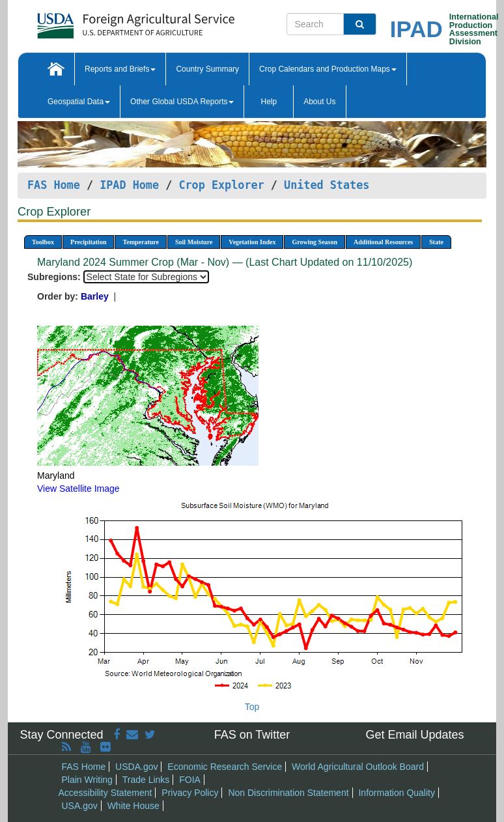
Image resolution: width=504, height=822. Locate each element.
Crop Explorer (221, 185)
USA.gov (80, 806)
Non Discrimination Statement (288, 793)
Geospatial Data (79, 102)
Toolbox (43, 242)
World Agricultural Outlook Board (358, 767)
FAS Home (54, 185)
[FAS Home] (103, 21)
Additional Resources (383, 242)
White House (133, 806)
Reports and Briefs (120, 69)
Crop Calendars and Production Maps (328, 69)
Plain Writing (87, 780)
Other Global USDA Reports (182, 102)
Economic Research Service (225, 767)
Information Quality (397, 793)
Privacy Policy (190, 793)
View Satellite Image (78, 489)
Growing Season (315, 242)
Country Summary (207, 69)
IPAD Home (129, 185)
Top (252, 707)
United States (327, 185)
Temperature (141, 242)
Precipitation (88, 242)
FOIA (190, 780)
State (436, 242)
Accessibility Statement (105, 793)
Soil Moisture (194, 242)
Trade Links (146, 780)
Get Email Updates (414, 735)
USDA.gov (136, 767)
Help (269, 102)
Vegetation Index (252, 242)
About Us (319, 102)
